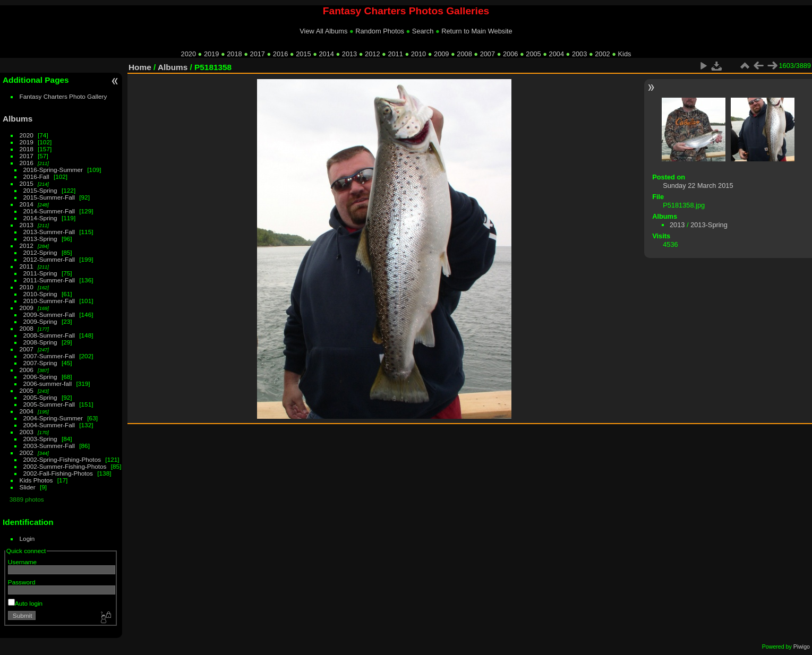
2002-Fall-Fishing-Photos (58, 473)
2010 (418, 54)
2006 (510, 54)
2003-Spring (40, 439)
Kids (625, 54)
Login (27, 538)
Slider (28, 487)
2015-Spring (40, 190)
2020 (189, 54)
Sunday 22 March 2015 (698, 186)
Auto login (25, 603)
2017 (258, 54)
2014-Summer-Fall (49, 211)
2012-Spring (40, 252)
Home (140, 67)
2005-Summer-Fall (49, 404)
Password (22, 582)
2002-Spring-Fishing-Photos (62, 459)
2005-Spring (40, 397)
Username (22, 562)
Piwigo (802, 647)
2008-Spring (40, 342)
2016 (280, 54)
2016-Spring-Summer (53, 170)
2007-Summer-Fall (49, 356)
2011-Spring (40, 273)
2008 (464, 54)
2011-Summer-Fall (49, 280)
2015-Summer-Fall (49, 197)
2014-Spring (40, 218)
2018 (234, 54)
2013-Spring (40, 239)
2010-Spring (40, 294)
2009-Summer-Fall (49, 314)
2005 (533, 54)
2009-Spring (40, 321)
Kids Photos (36, 480)
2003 (579, 54)
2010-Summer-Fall (49, 301)
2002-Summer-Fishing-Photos (65, 466)
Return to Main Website (477, 31)
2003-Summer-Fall (49, 446)
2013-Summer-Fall (49, 232)
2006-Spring (40, 377)
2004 (557, 54)
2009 (441, 54)
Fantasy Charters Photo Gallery (63, 96)
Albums (18, 119)
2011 (395, 54)
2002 (602, 54)
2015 (303, 54)
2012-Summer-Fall (49, 259)
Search (423, 31)
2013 (349, 54)
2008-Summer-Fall (49, 335)
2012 (372, 54)
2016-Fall (36, 176)
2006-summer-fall (48, 383)
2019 (211, 54)
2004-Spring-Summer (53, 418)
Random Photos (380, 31)
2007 (488, 54)
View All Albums (323, 31)
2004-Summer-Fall (49, 425)
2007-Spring (40, 363)
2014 (326, 54)
